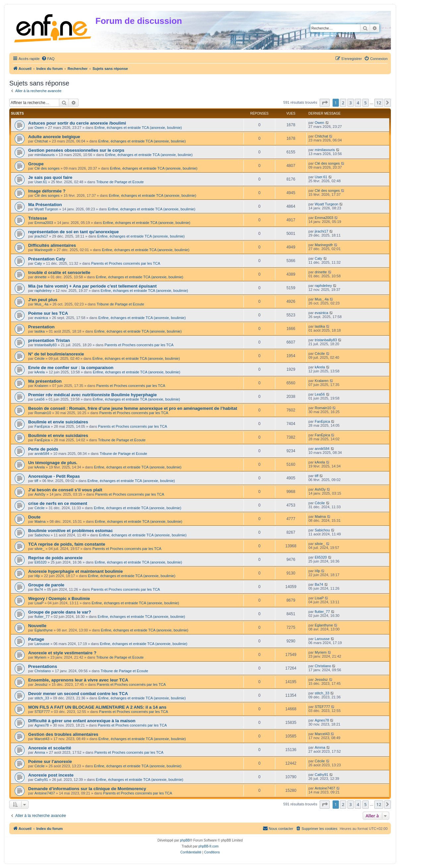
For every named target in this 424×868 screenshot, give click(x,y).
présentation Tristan (49, 340)
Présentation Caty (47, 259)
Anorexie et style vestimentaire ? (62, 653)
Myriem (40, 657)
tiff (36, 481)
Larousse (42, 644)
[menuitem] (48, 59)
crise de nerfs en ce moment (58, 503)
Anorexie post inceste (51, 775)
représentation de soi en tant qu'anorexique (74, 232)
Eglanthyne (44, 630)
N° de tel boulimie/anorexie (56, 354)
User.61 (41, 182)
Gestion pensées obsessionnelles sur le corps (76, 150)
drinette (41, 277)
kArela (40, 372)
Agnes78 (42, 725)
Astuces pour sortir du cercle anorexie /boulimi (77, 123)
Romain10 (43, 413)
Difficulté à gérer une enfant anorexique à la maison (82, 721)
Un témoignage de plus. (53, 463)
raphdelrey (43, 291)
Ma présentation (45, 381)
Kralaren (41, 386)
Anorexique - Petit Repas (54, 476)
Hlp (37, 576)
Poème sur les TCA (48, 313)
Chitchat (41, 141)
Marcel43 (42, 739)
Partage (36, 639)
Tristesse (38, 218)
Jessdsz (41, 684)
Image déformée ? (47, 191)
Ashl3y (40, 494)
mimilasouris (45, 155)
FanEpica (42, 426)
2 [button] (343, 103)
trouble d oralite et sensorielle (59, 272)
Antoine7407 (45, 793)
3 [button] (351, 103)
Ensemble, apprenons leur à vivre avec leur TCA (78, 680)
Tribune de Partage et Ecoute (120, 182)
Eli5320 (41, 562)
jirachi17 (41, 236)
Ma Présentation (45, 205)
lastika (40, 331)
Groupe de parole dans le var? (60, 612)
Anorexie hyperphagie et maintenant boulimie (76, 571)
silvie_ (40, 549)
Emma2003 (44, 223)
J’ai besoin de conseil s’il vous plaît (65, 490)
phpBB (185, 840)
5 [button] (366, 103)
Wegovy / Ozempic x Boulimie (59, 598)
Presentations (43, 666)
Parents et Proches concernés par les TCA (126, 263)
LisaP (39, 603)
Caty (38, 263)
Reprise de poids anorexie (55, 558)
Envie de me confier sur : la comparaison (71, 368)
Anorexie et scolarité (50, 748)
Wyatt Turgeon (46, 209)
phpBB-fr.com (209, 846)
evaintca (41, 318)
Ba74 (39, 589)
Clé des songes (47, 168)
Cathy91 (41, 780)
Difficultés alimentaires (52, 245)
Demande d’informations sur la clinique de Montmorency (87, 789)
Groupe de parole (46, 585)
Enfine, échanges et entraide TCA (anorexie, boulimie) (138, 128)
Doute (34, 517)
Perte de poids (43, 449)
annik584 (42, 454)
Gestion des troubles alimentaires (63, 734)
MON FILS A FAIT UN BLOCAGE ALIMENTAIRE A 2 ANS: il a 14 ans (97, 707)
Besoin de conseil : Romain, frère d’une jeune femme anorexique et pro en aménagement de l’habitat (133, 408)
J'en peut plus (43, 300)
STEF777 (42, 712)
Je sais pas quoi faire (50, 177)
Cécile (40, 358)
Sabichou (42, 535)
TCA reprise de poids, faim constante (67, 544)
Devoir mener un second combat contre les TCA (78, 694)
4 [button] (358, 103)
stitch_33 (42, 698)
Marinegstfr (44, 250)
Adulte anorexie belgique (54, 137)
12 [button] (379, 103)
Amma (40, 752)
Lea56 (40, 399)
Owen (39, 128)
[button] (325, 103)
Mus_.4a (41, 304)
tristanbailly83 (46, 345)
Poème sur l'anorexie (50, 761)
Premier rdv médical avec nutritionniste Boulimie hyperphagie (92, 395)
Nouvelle (37, 626)
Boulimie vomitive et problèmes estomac (71, 531)
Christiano (43, 671)
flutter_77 (42, 617)
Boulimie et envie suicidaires (58, 422)
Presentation (41, 327)
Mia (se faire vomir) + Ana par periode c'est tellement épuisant (92, 286)
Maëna (40, 521)
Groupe (36, 164)
